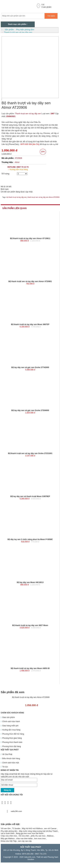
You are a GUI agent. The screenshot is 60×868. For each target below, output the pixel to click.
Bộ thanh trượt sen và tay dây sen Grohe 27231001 (30, 453)
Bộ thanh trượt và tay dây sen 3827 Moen (30, 625)
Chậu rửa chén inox (9, 836)
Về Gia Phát (7, 754)
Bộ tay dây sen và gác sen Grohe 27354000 (30, 410)
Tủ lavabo (16, 829)
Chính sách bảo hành (11, 722)
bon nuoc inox (40, 839)
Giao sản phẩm (8, 717)
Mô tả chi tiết (6, 187)
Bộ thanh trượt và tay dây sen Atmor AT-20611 (30, 238)
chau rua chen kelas (24, 839)
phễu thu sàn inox (38, 836)
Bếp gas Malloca (8, 839)
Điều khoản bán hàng (11, 759)
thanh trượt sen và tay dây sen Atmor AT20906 (44, 197)
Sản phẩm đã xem (13, 692)
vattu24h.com (16, 811)
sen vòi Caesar (50, 829)
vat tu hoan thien (8, 833)
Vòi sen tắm (6, 829)
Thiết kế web (42, 857)
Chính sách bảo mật (10, 763)
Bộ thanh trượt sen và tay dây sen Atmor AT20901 (30, 281)
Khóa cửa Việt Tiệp (9, 841)
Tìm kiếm (51, 16)
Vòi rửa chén (24, 836)
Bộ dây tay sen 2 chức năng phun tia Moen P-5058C (30, 539)
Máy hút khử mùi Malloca (32, 829)
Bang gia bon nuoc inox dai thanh (30, 833)
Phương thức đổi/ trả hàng (13, 734)
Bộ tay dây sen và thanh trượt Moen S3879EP (30, 496)
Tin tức (5, 767)
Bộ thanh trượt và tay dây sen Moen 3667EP (30, 324)
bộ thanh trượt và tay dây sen (17, 197)
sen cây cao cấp (25, 841)
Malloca (50, 836)
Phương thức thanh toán (12, 742)
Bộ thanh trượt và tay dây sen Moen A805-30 (30, 668)
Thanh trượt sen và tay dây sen (28, 114)
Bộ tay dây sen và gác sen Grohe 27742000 (30, 367)
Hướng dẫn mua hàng (19, 170)
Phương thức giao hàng (12, 738)
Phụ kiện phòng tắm (9, 831)
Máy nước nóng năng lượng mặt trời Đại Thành (38, 831)
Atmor (17, 162)
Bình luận (5, 189)
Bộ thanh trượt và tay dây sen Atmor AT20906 (31, 697)
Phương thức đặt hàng (11, 746)
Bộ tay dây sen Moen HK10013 (30, 582)
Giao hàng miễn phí (10, 726)
